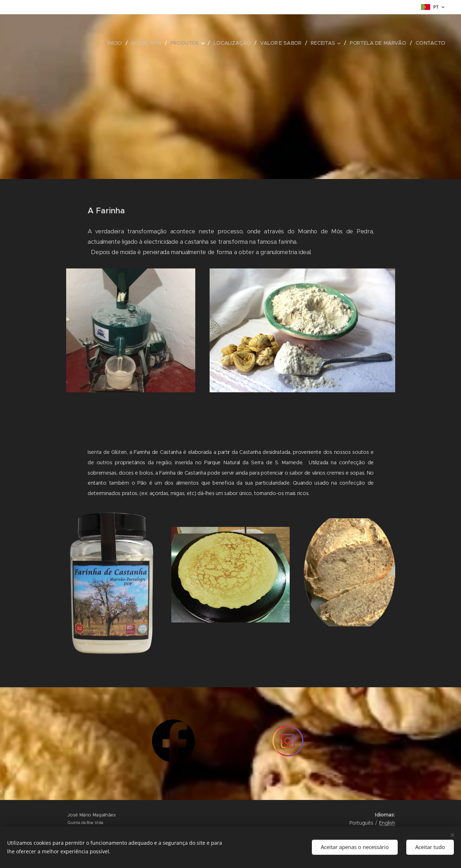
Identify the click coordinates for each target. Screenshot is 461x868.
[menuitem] (117, 43)
